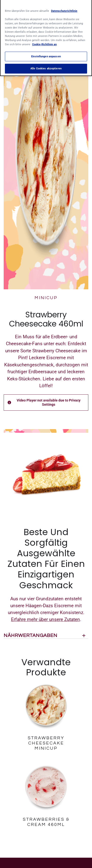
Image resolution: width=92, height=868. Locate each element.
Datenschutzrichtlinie (64, 9)
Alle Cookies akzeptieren (46, 66)
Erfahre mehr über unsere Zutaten (46, 619)
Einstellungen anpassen (46, 54)
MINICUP (46, 298)
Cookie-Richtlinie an (44, 42)
